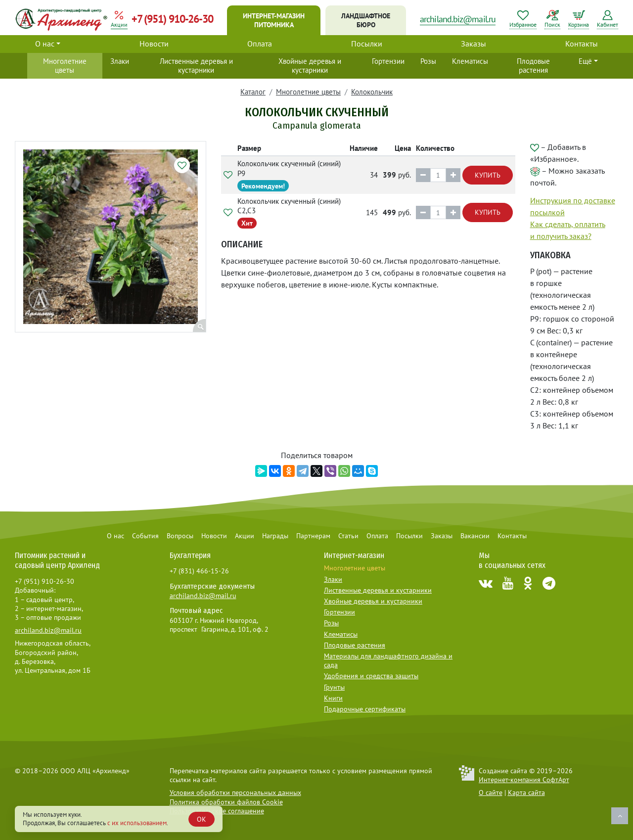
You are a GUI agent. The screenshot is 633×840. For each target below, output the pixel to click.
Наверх (620, 816)
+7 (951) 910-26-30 (172, 19)
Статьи (348, 536)
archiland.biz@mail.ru (458, 19)
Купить (488, 175)
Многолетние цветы (65, 66)
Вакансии (475, 536)
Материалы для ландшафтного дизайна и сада (388, 660)
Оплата (260, 44)
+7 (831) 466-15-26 (199, 571)
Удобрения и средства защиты (371, 676)
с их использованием (137, 823)
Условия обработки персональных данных (235, 793)
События (145, 536)
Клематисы (470, 61)
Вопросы (180, 536)
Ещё (585, 61)
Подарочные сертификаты (365, 709)
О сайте (491, 793)
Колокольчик (372, 92)
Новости (154, 44)
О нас (45, 44)
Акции (245, 536)
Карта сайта (526, 793)
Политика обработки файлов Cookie (226, 802)
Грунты (334, 687)
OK (202, 819)
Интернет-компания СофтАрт (524, 780)
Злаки (120, 61)
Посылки (367, 44)
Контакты (582, 44)
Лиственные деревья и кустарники (196, 66)
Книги (333, 698)
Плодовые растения (533, 66)
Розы (428, 61)
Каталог (253, 92)
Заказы (474, 44)
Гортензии (388, 61)
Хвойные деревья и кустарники (310, 66)
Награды (275, 536)
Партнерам (313, 536)
